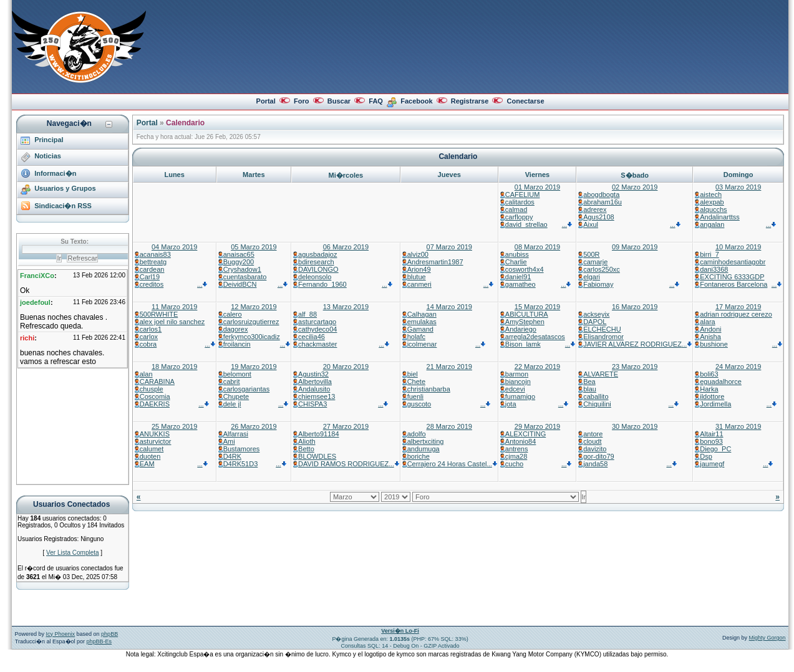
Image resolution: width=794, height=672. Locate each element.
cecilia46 (312, 337)
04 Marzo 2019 (174, 247)
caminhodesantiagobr (733, 262)
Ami (229, 441)
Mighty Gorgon (767, 638)
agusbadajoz (317, 254)
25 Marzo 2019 (174, 426)
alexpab (712, 202)
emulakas (422, 322)
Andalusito (314, 389)
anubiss (517, 254)
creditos (152, 284)
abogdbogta (601, 194)
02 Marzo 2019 (635, 187)
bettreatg (153, 262)
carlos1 (151, 329)
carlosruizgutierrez (251, 322)
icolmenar (422, 344)
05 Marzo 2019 (254, 247)
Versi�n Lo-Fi (400, 631)
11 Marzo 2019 (174, 307)
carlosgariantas (247, 389)
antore (593, 434)
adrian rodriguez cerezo (736, 314)
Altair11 (711, 434)
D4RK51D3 (241, 464)
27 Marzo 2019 (346, 426)
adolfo (417, 434)
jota (511, 404)
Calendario (185, 123)
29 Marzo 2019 (537, 426)
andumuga (424, 449)
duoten (150, 456)
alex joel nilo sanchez (172, 322)
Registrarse (470, 101)
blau (590, 389)
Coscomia (155, 396)
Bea (589, 382)
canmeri (419, 284)
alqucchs (713, 209)
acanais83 (155, 254)
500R (591, 254)
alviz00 (418, 254)
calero (233, 314)
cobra (148, 344)
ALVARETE (601, 374)
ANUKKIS (155, 434)
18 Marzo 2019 (174, 367)
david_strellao (526, 224)
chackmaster (317, 344)
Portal (266, 101)
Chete (416, 382)
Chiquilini (597, 404)
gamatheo (520, 284)
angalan (712, 224)
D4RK (232, 456)
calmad (516, 209)
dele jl (232, 404)
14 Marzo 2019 (449, 307)
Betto (306, 449)
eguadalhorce (721, 382)
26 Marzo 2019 (254, 426)
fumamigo (520, 396)
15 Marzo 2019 (537, 307)
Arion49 (419, 269)
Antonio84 (521, 441)
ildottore (712, 396)
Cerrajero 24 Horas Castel (447, 464)
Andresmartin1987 (435, 262)
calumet (152, 449)
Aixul (591, 224)
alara (707, 322)
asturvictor (156, 441)
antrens (517, 449)
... (567, 225)
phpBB (109, 634)
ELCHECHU (602, 329)
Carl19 (150, 277)
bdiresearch (316, 262)
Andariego (521, 329)
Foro (301, 101)
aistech (711, 194)
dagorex (236, 329)
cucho (514, 464)
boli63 (709, 374)
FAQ (376, 101)
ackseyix (596, 314)
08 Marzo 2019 (537, 247)
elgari (592, 277)
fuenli (415, 396)
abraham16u (603, 202)
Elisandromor (603, 337)
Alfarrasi (236, 434)
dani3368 (714, 269)
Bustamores (242, 449)
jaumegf (712, 464)
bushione (714, 344)
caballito (596, 396)
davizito (595, 449)
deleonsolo (315, 277)
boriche (419, 456)
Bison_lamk (523, 344)
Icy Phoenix (61, 634)
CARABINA (157, 382)
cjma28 (516, 456)
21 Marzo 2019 (449, 367)
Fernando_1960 (322, 284)
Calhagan (422, 314)
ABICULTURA (527, 314)
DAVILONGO (318, 269)
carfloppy (519, 217)
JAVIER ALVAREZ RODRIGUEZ (632, 344)
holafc (416, 337)
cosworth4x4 (525, 269)
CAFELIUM (523, 194)
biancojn (518, 382)
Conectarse (526, 101)
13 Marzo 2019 (346, 307)
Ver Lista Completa (73, 553)
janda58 (595, 464)
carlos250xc (602, 269)
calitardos (520, 202)
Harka (709, 389)
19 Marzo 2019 (254, 367)
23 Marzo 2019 (635, 367)
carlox (149, 337)
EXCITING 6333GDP (732, 277)
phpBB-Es (99, 641)
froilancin (237, 344)
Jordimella (715, 404)
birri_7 (709, 254)
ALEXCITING (525, 434)
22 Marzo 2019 (537, 367)
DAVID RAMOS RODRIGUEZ (343, 464)
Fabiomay (598, 284)
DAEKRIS (155, 404)
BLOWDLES (317, 456)
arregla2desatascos (535, 337)
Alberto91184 (318, 434)
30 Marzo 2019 (635, 426)
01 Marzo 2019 (537, 187)
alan (146, 374)
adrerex (595, 209)
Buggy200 (239, 262)
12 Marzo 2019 (254, 307)
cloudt (592, 441)
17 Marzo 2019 (738, 307)
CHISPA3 (312, 404)
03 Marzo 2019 (738, 187)
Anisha (710, 337)
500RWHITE (159, 314)
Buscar (339, 101)
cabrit (232, 382)
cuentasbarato (245, 277)
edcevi (515, 389)
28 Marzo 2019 (449, 426)
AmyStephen (525, 322)
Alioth (307, 441)
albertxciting (426, 441)
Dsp (706, 456)
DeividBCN (240, 284)
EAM (147, 464)
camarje (595, 262)
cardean (152, 269)
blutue (417, 277)
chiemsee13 (317, 396)
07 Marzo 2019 (449, 247)
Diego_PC (715, 449)
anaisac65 (239, 254)
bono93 (711, 441)
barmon (517, 374)
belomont (237, 374)
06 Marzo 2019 (346, 247)
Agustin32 (313, 374)
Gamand (420, 329)
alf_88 (307, 314)
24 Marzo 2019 (738, 367)
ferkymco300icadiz (252, 337)
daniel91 (518, 277)
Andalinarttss (720, 217)
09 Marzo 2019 (635, 247)
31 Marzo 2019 (738, 426)
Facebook (416, 101)
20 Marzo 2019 (346, 367)
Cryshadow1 (242, 269)
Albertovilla (315, 382)
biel (413, 374)
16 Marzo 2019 (635, 307)
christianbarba (429, 389)
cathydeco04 (317, 329)
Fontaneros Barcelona (733, 284)
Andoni (710, 329)
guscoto (419, 404)
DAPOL (595, 322)
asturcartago (317, 322)
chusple (152, 389)
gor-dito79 (599, 456)
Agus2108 (599, 217)
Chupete (236, 396)
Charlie (516, 262)
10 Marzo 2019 (738, 247)
